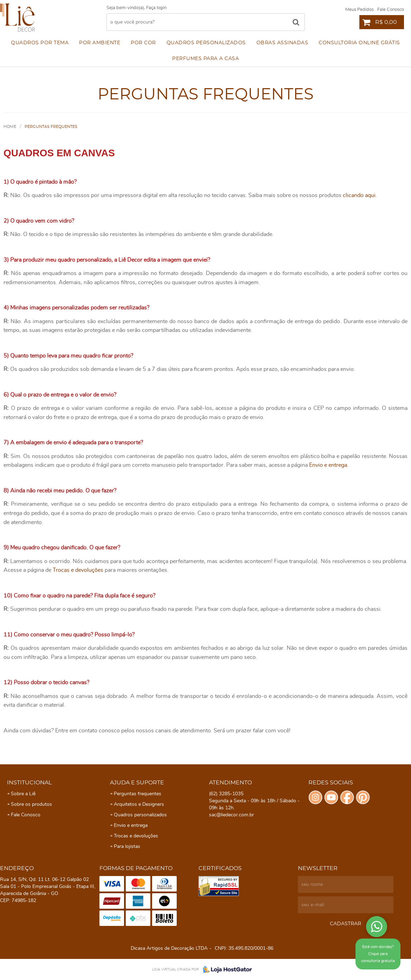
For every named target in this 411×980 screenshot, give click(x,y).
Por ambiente (100, 43)
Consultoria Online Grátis (359, 43)
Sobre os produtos (31, 804)
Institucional (29, 783)
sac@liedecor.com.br (231, 815)
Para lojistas (127, 847)
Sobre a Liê (23, 794)
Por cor (143, 43)
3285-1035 (226, 794)
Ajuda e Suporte (137, 783)
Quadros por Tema (40, 43)
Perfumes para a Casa (205, 59)
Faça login (156, 8)
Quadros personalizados (206, 43)
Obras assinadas (282, 43)
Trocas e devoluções (78, 570)
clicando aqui (359, 195)
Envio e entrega (328, 465)
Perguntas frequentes (138, 794)
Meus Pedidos (360, 10)
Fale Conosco (391, 10)
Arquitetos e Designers (139, 804)
